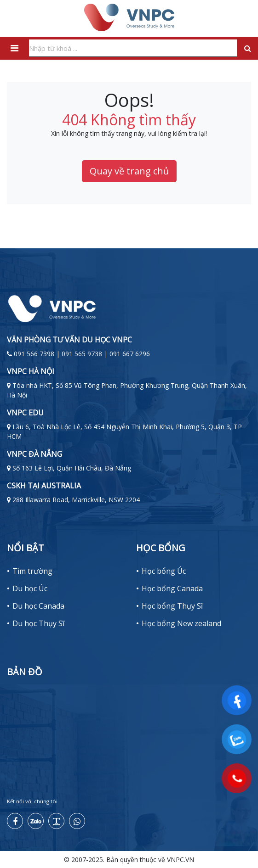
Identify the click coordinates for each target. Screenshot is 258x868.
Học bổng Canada (172, 588)
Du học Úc (30, 588)
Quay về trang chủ (129, 171)
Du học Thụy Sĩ (38, 623)
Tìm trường (32, 571)
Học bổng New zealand (181, 623)
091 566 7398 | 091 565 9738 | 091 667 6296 (82, 354)
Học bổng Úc (164, 571)
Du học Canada (38, 606)
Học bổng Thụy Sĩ (172, 606)
